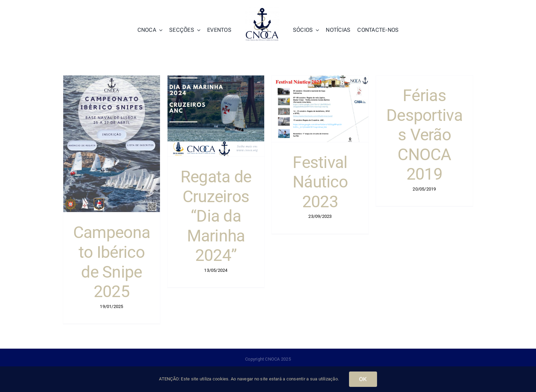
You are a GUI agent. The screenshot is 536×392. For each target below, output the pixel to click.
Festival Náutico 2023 (320, 182)
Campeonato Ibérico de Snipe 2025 (112, 262)
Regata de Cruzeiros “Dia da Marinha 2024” (216, 216)
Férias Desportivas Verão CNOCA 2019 (424, 135)
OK (363, 379)
